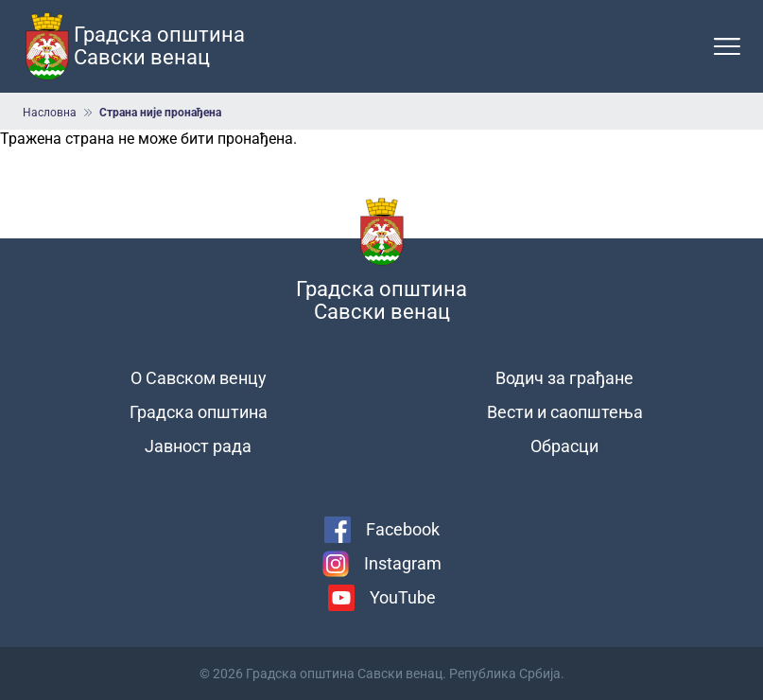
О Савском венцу (199, 378)
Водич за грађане (564, 378)
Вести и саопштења (565, 412)
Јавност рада (198, 446)
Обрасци (564, 446)
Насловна (50, 113)
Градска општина (199, 412)
